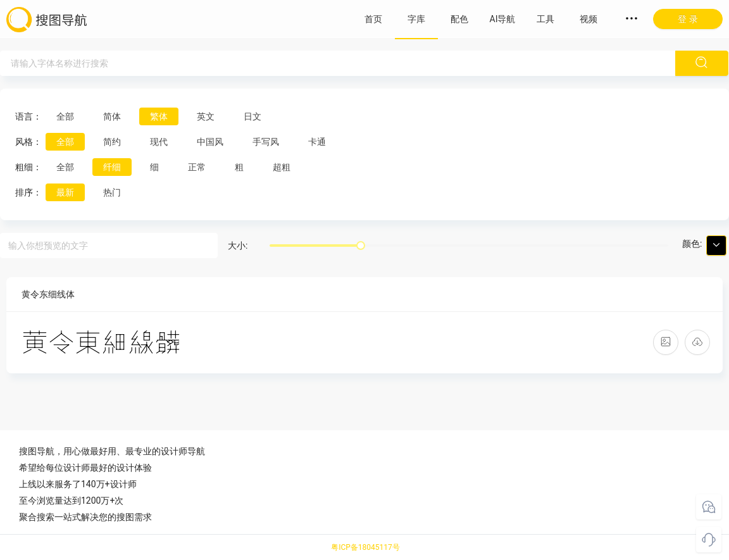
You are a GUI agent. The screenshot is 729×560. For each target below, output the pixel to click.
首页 (373, 19)
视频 (589, 19)
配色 (459, 19)
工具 (545, 19)
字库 (416, 19)
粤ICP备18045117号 (365, 547)
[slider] (361, 246)
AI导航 (503, 19)
